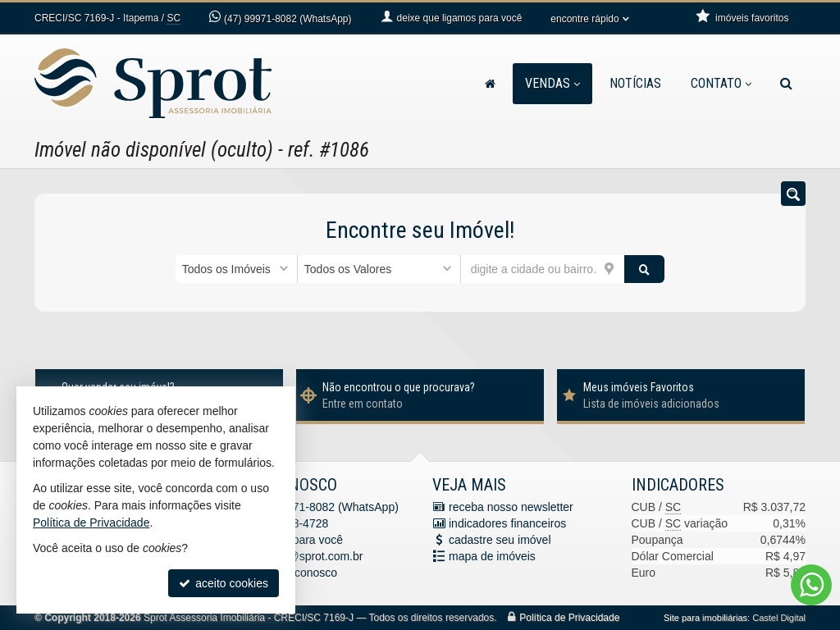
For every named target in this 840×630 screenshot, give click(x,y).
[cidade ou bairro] (543, 269)
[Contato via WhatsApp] (811, 585)
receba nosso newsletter (511, 507)
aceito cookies (224, 583)
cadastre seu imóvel (500, 540)
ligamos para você (297, 540)
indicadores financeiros (507, 523)
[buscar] (645, 269)
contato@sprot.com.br (307, 556)
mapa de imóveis (492, 556)
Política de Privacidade (569, 618)
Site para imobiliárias (705, 618)
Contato (721, 83)
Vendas (552, 83)
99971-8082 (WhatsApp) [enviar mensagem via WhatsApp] (288, 19)
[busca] (786, 84)
